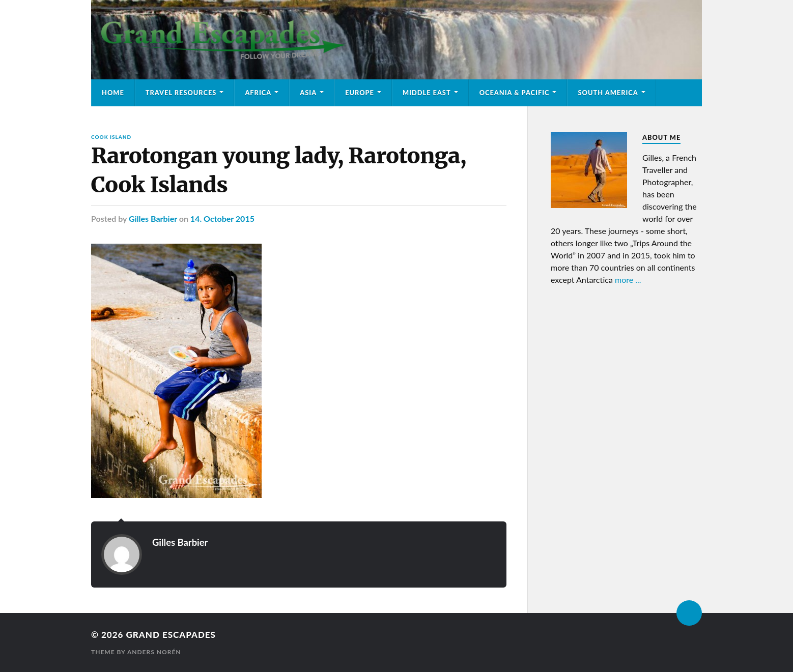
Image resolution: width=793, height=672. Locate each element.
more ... (628, 280)
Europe (360, 93)
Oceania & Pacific (515, 93)
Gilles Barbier (153, 218)
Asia (308, 93)
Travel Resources (181, 93)
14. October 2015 (222, 218)
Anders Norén (154, 652)
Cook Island (111, 137)
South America (608, 93)
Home (113, 93)
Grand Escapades (171, 635)
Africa (258, 93)
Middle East (427, 93)
